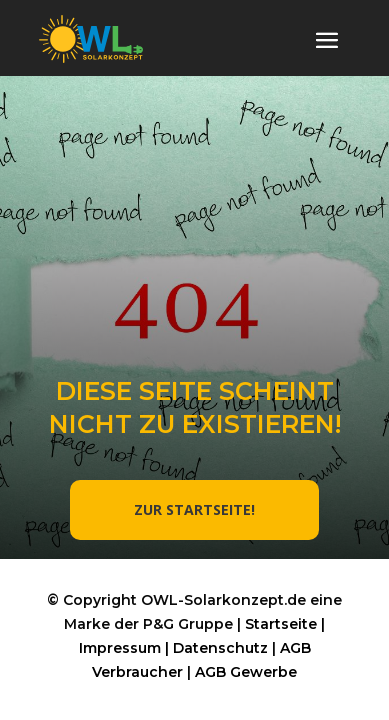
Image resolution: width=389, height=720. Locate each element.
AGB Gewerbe (246, 672)
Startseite (281, 624)
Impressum (120, 648)
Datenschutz (220, 648)
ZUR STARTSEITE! (194, 509)
